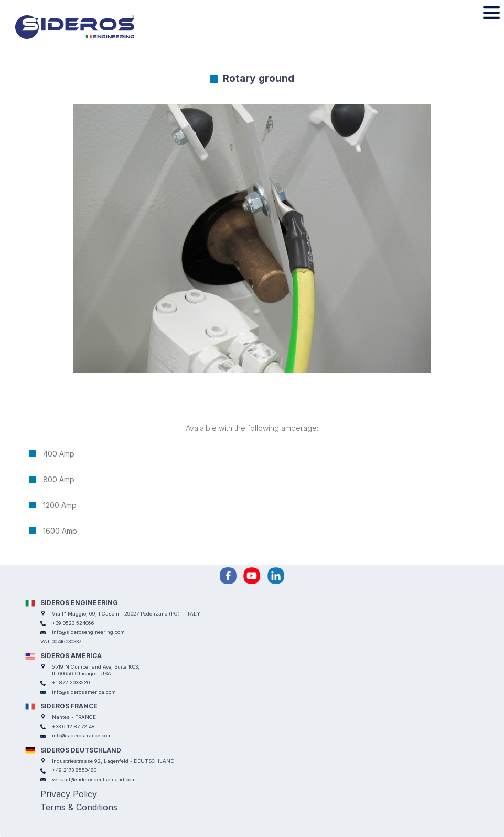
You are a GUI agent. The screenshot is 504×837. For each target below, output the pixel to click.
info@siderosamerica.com (84, 692)
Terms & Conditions (79, 807)
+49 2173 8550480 (74, 770)
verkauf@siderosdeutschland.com (94, 780)
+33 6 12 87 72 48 (73, 727)
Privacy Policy (69, 794)
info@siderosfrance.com (82, 735)
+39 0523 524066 (73, 623)
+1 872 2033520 (71, 682)
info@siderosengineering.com (88, 632)
